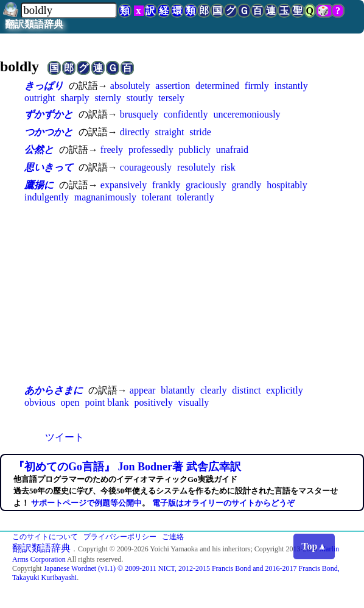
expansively (124, 185)
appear (143, 390)
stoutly (140, 98)
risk (228, 167)
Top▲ (314, 546)
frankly (166, 185)
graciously (206, 185)
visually (194, 402)
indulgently (47, 197)
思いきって (49, 167)
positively (154, 402)
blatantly (178, 390)
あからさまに (54, 390)
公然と (39, 150)
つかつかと (49, 132)
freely (112, 150)
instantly (291, 86)
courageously (146, 167)
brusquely (139, 114)
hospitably (287, 185)
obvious (40, 402)
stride (200, 132)
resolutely (196, 167)
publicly (194, 150)
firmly (257, 86)
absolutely (130, 86)
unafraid (232, 150)
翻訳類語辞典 (34, 24)
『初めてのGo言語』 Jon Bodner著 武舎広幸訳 (127, 467)
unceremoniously (247, 114)
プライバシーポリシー (120, 537)
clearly (214, 390)
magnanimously (105, 197)
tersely (171, 98)
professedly (151, 150)
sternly (108, 98)
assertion (173, 86)
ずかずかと (49, 114)
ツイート (65, 437)
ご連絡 (173, 537)
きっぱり (44, 86)
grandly (246, 185)
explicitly (284, 390)
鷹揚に (39, 185)
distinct (246, 390)
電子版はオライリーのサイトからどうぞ (223, 503)
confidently (186, 114)
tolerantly (195, 197)
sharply (75, 98)
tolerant (157, 197)
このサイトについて (45, 537)
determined (217, 86)
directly (135, 132)
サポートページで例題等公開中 (86, 503)
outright (40, 98)
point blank (107, 402)
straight (169, 132)
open (70, 402)
